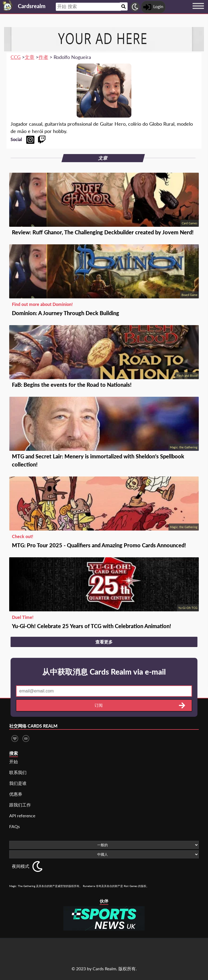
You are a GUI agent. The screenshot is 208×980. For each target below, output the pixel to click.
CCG (16, 57)
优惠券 (16, 794)
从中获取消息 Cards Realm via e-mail (104, 672)
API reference (22, 816)
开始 (14, 761)
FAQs (14, 826)
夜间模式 (21, 866)
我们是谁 (18, 783)
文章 (30, 57)
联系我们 (18, 772)
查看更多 (104, 642)
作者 (43, 57)
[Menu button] (198, 11)
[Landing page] (8, 5)
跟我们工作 (20, 805)
